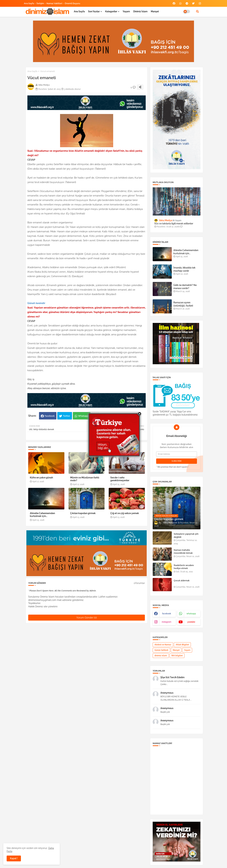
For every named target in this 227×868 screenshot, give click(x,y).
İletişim (40, 3)
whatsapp (191, 614)
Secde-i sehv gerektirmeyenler (120, 479)
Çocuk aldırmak (182, 581)
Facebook (50, 416)
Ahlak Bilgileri (182, 645)
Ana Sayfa (29, 3)
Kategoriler (111, 11)
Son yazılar (94, 11)
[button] (197, 11)
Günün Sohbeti (161, 650)
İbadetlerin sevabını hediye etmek (184, 567)
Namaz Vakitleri (54, 3)
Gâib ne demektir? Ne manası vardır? (185, 287)
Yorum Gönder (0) (87, 618)
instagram (167, 622)
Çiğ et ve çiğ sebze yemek (125, 513)
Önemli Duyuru (72, 3)
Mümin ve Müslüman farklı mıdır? (85, 479)
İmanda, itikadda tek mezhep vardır (184, 269)
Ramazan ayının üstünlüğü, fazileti (183, 304)
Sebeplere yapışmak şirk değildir (186, 535)
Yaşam (126, 11)
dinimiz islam (161, 656)
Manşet (155, 11)
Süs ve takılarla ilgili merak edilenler (174, 224)
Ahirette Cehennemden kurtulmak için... (42, 515)
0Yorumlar (139, 583)
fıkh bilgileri (177, 656)
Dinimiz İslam (140, 11)
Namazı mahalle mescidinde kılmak (183, 551)
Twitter (67, 416)
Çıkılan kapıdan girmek (83, 513)
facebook (167, 614)
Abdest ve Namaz (163, 645)
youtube (191, 622)
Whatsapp (83, 416)
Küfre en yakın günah (41, 478)
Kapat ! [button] (14, 858)
